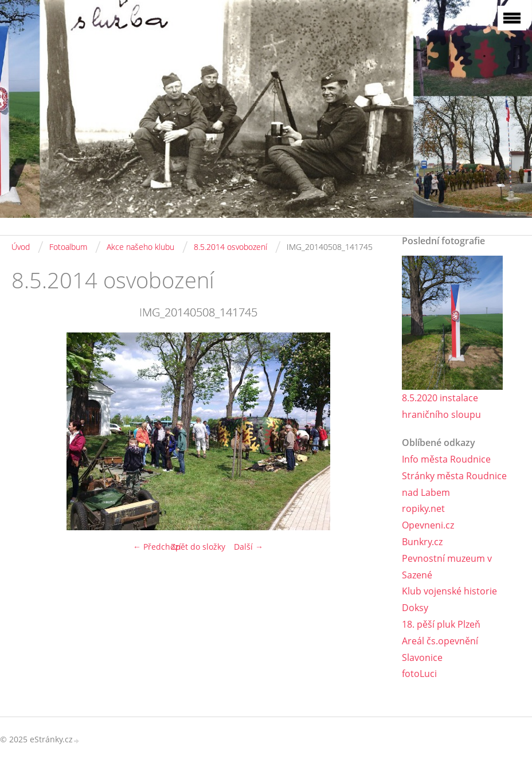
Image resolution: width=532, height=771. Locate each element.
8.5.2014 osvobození (230, 247)
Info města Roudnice (446, 459)
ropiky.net (423, 508)
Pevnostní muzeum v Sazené (447, 567)
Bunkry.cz (422, 542)
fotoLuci (419, 674)
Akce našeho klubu (140, 247)
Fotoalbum (68, 247)
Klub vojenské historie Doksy (449, 599)
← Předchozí (157, 547)
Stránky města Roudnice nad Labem (454, 484)
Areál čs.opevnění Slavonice (440, 649)
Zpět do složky (198, 547)
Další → (249, 547)
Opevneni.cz (428, 525)
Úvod (21, 247)
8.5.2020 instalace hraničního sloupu (441, 406)
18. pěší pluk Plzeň (441, 624)
